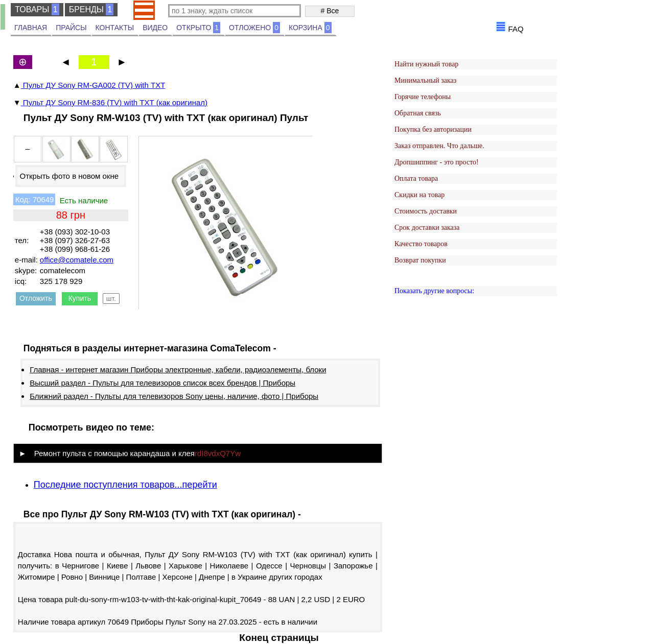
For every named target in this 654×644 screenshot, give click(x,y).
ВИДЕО (155, 28)
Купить (80, 298)
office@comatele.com (77, 260)
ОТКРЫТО (198, 28)
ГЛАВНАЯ (31, 28)
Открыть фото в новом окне (69, 176)
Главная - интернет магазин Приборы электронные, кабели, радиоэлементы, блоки (178, 369)
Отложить (36, 298)
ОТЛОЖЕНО (254, 28)
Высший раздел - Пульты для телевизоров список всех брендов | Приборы (162, 383)
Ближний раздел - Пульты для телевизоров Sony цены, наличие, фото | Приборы (174, 396)
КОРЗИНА (310, 28)
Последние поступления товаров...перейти (125, 485)
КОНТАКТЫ (115, 28)
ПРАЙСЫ (71, 28)
